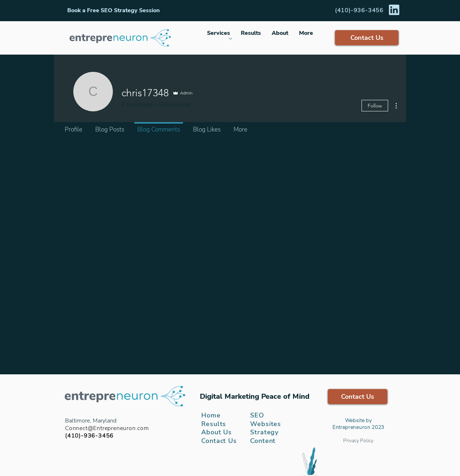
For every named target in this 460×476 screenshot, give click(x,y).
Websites (266, 424)
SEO (257, 415)
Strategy (264, 432)
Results (214, 424)
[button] (114, 10)
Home (211, 415)
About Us (217, 432)
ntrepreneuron (353, 427)
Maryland (105, 421)
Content (263, 441)
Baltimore (77, 421)
